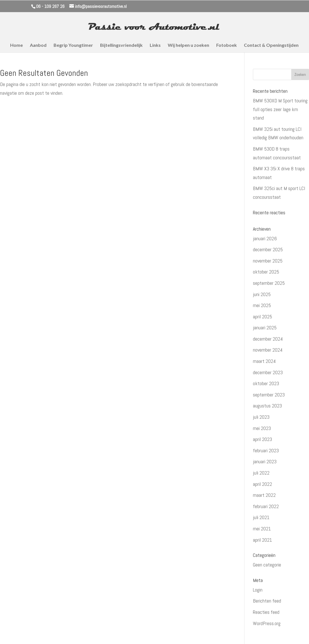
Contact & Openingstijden (271, 45)
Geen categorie (267, 565)
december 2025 (268, 249)
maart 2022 (264, 495)
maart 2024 (264, 361)
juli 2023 (261, 417)
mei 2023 (262, 428)
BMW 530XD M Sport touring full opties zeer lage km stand (280, 109)
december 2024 (268, 339)
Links (155, 45)
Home (16, 45)
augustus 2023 (267, 406)
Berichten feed (267, 601)
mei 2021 (262, 529)
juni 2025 (262, 294)
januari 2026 (265, 238)
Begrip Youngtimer (73, 45)
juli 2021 (261, 517)
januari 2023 (265, 461)
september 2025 (269, 283)
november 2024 (268, 350)
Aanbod (38, 45)
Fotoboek (227, 45)
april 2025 (262, 317)
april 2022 (262, 484)
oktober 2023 (266, 383)
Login (258, 590)
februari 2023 (266, 450)
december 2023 (268, 372)
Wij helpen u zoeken (188, 45)
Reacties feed (266, 612)
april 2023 (262, 439)
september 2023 (269, 395)
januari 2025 (265, 327)
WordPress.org (267, 623)
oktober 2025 (266, 272)
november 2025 (268, 261)
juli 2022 (261, 473)
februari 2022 (266, 506)
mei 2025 (262, 305)
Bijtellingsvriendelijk (121, 45)
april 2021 (262, 540)
